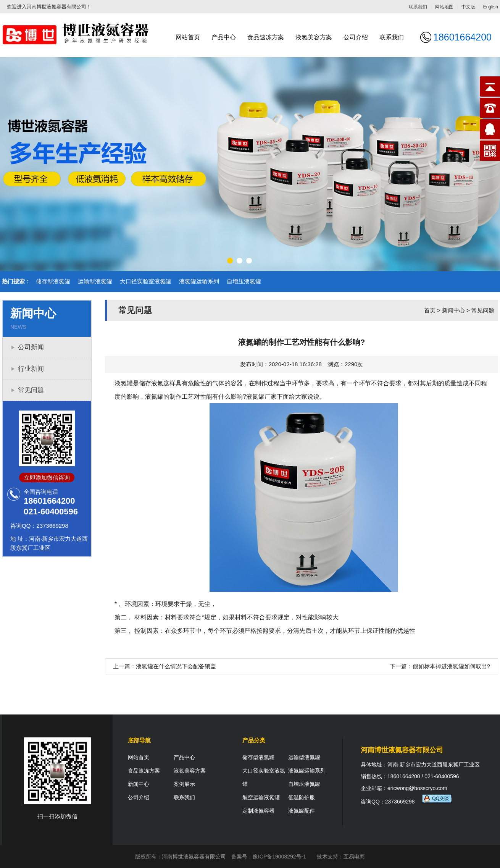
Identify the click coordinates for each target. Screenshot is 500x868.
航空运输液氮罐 (261, 797)
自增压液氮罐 (244, 281)
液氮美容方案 (314, 37)
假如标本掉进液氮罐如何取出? (451, 666)
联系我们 (418, 7)
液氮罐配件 (302, 811)
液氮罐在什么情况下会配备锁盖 (176, 666)
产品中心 (224, 37)
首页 (430, 310)
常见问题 (31, 390)
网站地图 (444, 7)
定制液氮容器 (258, 811)
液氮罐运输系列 (199, 281)
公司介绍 (356, 37)
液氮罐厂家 (261, 397)
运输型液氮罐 (95, 281)
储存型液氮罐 (53, 281)
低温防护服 (302, 797)
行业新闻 (31, 369)
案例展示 (184, 784)
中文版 (468, 7)
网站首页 (188, 37)
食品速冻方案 (266, 37)
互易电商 (354, 857)
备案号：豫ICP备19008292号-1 (269, 857)
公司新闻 (31, 347)
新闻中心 (453, 310)
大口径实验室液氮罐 (146, 281)
